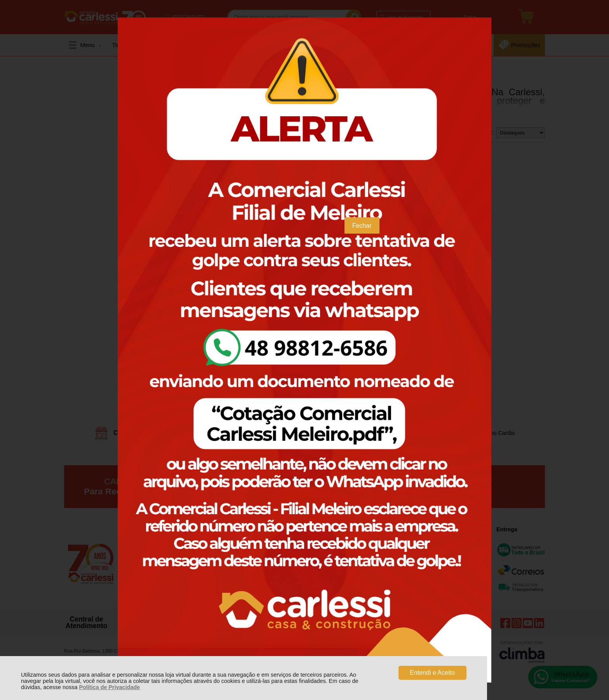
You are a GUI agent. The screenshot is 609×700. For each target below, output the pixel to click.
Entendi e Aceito (432, 673)
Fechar (362, 226)
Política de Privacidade (109, 687)
